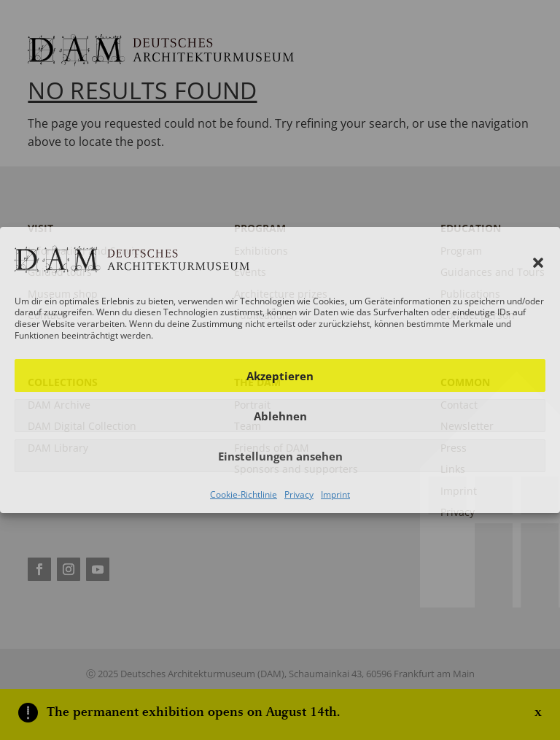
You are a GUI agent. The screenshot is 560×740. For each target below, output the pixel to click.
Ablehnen (280, 416)
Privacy (299, 494)
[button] (538, 263)
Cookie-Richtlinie (244, 494)
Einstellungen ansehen (280, 456)
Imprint (335, 494)
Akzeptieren (280, 376)
